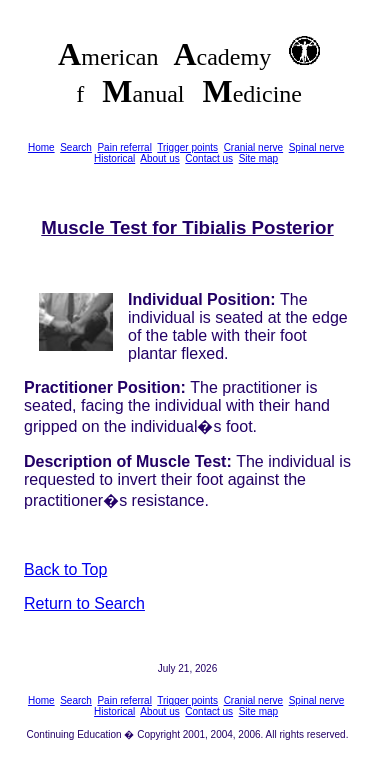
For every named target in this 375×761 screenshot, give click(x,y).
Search (76, 147)
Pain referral (124, 147)
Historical (114, 158)
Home (41, 147)
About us (159, 158)
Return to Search (84, 603)
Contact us (209, 158)
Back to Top (65, 569)
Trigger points (187, 147)
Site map (258, 158)
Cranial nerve (253, 147)
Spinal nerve (317, 147)
